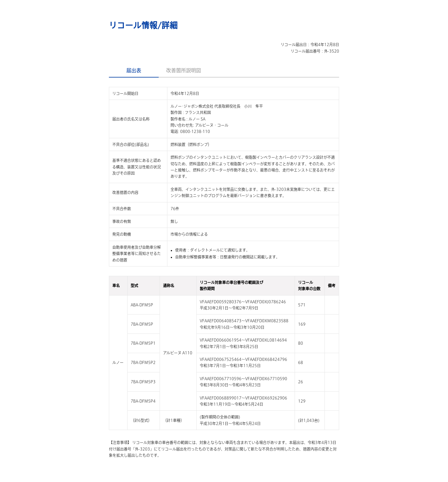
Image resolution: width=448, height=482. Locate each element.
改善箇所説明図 (184, 70)
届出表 (134, 70)
